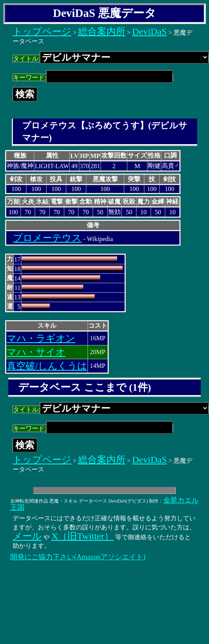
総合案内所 (102, 32)
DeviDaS (149, 32)
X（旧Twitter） (82, 536)
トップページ (42, 32)
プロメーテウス (47, 238)
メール (27, 536)
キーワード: (93, 77)
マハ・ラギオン (41, 338)
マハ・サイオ (36, 352)
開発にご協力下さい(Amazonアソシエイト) (78, 557)
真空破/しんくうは (47, 366)
